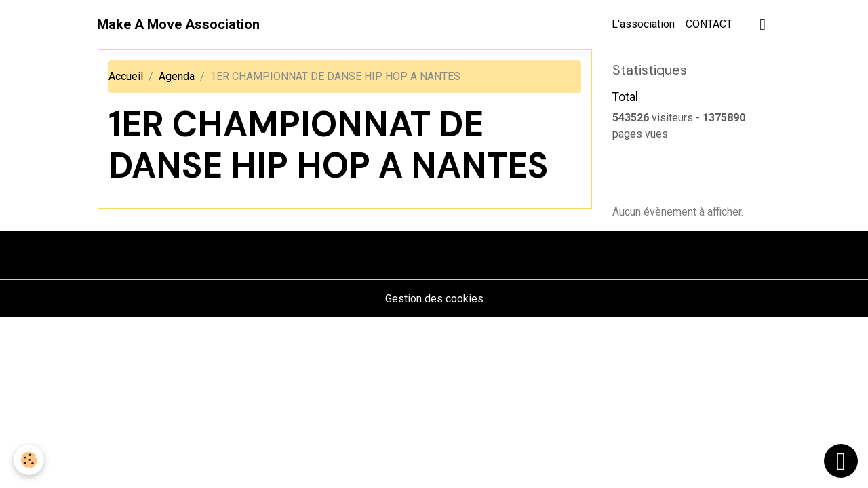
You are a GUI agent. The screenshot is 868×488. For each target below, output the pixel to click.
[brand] (178, 24)
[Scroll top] (841, 461)
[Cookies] (29, 460)
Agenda (177, 76)
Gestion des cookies (434, 299)
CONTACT (709, 24)
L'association (643, 24)
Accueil (126, 76)
